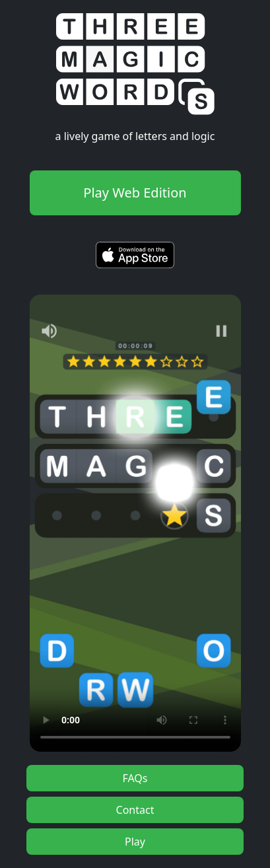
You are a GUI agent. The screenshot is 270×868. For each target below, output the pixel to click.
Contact (135, 810)
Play (135, 842)
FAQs (135, 778)
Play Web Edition (135, 193)
